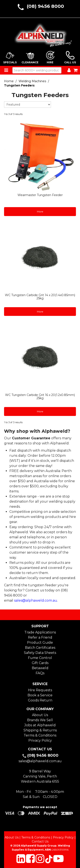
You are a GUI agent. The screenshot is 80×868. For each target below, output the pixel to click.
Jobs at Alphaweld (40, 725)
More (40, 211)
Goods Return (40, 700)
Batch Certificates (40, 648)
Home (9, 81)
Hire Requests (40, 690)
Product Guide (40, 643)
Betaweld (40, 668)
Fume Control (40, 658)
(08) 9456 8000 (45, 6)
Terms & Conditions (40, 735)
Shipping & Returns (40, 730)
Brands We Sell (40, 720)
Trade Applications (40, 632)
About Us (40, 715)
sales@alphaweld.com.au (36, 600)
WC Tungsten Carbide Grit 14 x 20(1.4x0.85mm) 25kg (40, 297)
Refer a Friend (40, 637)
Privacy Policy (40, 740)
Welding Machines (32, 81)
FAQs (40, 673)
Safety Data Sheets (40, 653)
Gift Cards (40, 663)
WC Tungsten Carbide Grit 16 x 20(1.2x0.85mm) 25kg (40, 397)
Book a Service (40, 695)
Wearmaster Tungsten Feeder (40, 195)
